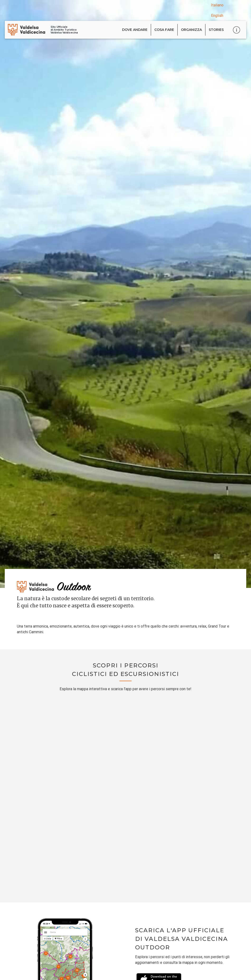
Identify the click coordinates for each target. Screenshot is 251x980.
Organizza (191, 30)
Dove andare (135, 30)
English (217, 16)
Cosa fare (164, 30)
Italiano (217, 5)
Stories (216, 30)
